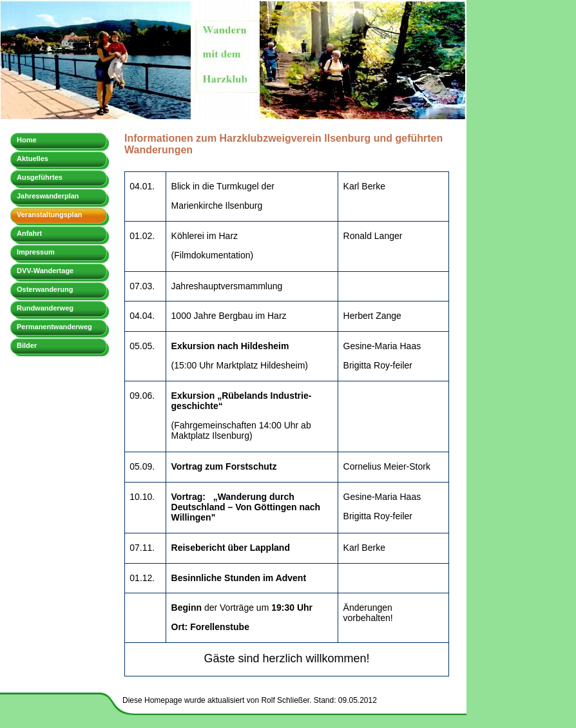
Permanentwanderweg (54, 327)
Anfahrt (29, 233)
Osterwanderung (45, 289)
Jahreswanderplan (48, 196)
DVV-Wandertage (45, 271)
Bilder (27, 345)
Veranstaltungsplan (49, 215)
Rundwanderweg (45, 308)
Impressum (36, 252)
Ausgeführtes (40, 177)
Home (27, 140)
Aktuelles (33, 158)
